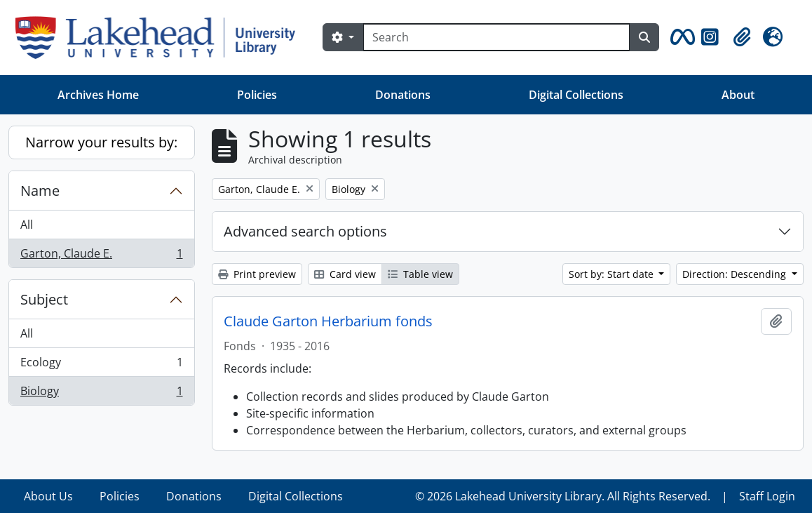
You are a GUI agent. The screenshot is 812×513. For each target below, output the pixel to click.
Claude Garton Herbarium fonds (328, 321)
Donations (403, 95)
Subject (44, 299)
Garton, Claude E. (101, 256)
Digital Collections (576, 95)
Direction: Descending (736, 274)
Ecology (101, 365)
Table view (420, 274)
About (738, 95)
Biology (101, 394)
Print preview (257, 274)
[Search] (496, 37)
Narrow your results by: (101, 142)
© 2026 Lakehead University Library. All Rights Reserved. (563, 496)
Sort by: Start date (613, 274)
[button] (680, 37)
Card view (345, 274)
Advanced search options (305, 231)
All (27, 225)
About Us (48, 496)
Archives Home (98, 95)
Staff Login (767, 496)
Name (40, 191)
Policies (257, 95)
